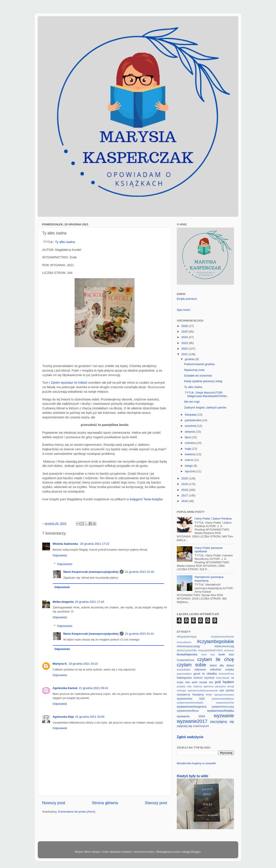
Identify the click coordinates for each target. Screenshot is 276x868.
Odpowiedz (60, 555)
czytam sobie (191, 665)
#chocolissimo (184, 642)
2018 (185, 490)
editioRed (216, 670)
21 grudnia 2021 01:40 (139, 572)
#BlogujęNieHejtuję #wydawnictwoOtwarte (205, 637)
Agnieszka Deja (63, 717)
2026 (185, 326)
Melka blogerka (63, 602)
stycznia (191, 471)
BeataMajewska (187, 654)
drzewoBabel (183, 670)
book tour (226, 654)
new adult (191, 682)
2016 (185, 501)
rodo (189, 686)
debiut (213, 666)
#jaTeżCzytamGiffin (187, 650)
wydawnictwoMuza (188, 711)
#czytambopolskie (215, 641)
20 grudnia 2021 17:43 (90, 602)
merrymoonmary (144, 852)
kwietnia (191, 454)
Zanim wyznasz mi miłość (69, 383)
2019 (185, 484)
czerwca (191, 443)
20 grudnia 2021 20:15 (83, 664)
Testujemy (198, 695)
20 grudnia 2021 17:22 (95, 544)
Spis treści (183, 310)
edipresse (200, 670)
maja (188, 449)
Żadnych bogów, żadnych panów (205, 407)
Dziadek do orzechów (198, 376)
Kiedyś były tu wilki (193, 776)
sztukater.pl (183, 695)
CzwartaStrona (185, 660)
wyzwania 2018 (191, 716)
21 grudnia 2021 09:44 (93, 688)
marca (189, 460)
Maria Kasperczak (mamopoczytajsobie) (91, 572)
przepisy (181, 686)
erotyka (230, 670)
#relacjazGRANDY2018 (210, 650)
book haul (208, 655)
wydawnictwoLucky (223, 707)
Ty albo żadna (65, 242)
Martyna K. (60, 664)
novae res (206, 682)
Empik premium (187, 299)
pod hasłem (224, 682)
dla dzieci (227, 665)
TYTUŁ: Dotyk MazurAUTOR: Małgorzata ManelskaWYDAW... (206, 394)
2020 (185, 478)
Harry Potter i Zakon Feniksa (213, 519)
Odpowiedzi (65, 564)
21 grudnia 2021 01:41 (139, 634)
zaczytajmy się (222, 722)
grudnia (190, 359)
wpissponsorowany (224, 695)
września (191, 426)
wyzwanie (224, 716)
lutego (189, 466)
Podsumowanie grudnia (199, 364)
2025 (185, 332)
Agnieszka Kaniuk (65, 688)
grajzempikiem (184, 674)
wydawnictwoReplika (220, 711)
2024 (185, 337)
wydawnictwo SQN (191, 699)
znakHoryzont (201, 726)
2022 (185, 349)
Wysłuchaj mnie (194, 370)
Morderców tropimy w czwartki (196, 763)
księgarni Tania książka (146, 499)
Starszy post (156, 803)
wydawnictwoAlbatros (223, 699)
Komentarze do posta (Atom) (77, 812)
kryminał (209, 678)
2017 (185, 495)
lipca (188, 437)
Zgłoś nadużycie (190, 737)
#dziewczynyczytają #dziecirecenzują (205, 646)
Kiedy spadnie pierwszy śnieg (203, 381)
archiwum (229, 650)
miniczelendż (223, 678)
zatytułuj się (184, 726)
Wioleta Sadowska (66, 544)
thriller (209, 695)
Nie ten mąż (192, 402)
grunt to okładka (205, 674)
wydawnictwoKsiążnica (192, 707)
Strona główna (105, 803)
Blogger (196, 852)
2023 (185, 343)
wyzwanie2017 (192, 721)
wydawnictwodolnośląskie (190, 703)
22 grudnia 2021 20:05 (90, 717)
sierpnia (190, 432)
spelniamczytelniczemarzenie (203, 691)
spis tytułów (227, 691)
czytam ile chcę (216, 659)
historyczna (184, 678)
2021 (185, 354)
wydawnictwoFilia (225, 703)
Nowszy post (54, 803)
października (193, 420)
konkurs (198, 678)
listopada (191, 415)
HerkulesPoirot (226, 674)
